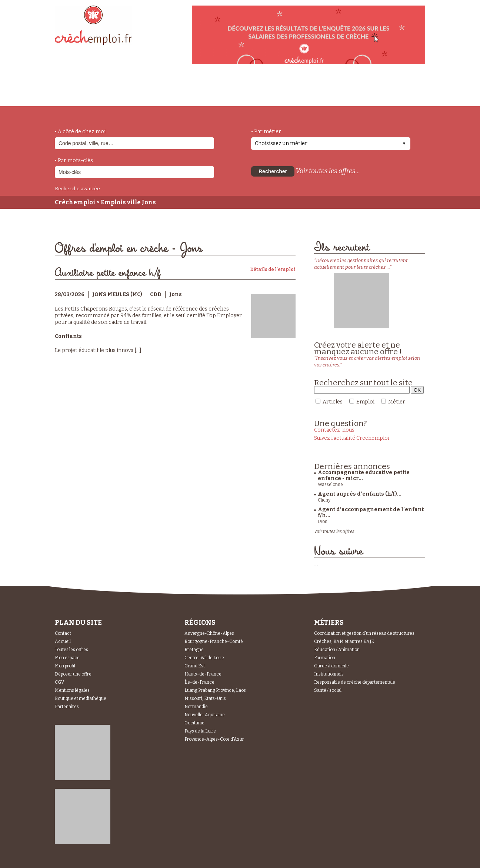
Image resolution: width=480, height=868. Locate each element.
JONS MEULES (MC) (117, 294)
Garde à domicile (331, 666)
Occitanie (194, 723)
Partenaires (67, 707)
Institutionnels (329, 674)
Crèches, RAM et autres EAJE (344, 641)
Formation (325, 658)
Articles (333, 402)
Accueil (63, 641)
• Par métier (266, 132)
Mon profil (65, 666)
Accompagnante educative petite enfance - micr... (364, 475)
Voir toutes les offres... (328, 171)
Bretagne (194, 650)
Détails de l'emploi (273, 269)
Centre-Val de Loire (204, 658)
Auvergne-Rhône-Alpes (209, 633)
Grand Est (195, 666)
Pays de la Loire (200, 731)
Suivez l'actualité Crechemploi (352, 438)
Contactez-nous (334, 430)
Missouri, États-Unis (205, 698)
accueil (75, 96)
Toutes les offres (71, 650)
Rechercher (273, 171)
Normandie (196, 707)
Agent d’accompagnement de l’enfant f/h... (371, 512)
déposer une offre (230, 90)
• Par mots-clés (74, 160)
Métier (397, 402)
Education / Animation (337, 650)
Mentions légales (72, 690)
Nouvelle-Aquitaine (205, 715)
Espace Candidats (307, 88)
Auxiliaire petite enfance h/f (108, 273)
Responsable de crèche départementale (355, 682)
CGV (59, 682)
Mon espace (67, 658)
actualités (164, 90)
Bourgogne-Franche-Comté (214, 641)
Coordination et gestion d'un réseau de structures (364, 633)
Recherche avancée (77, 189)
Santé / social (328, 690)
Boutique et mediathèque (81, 698)
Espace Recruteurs (387, 94)
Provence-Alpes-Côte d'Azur (214, 739)
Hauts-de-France (203, 674)
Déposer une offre (73, 674)
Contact (63, 633)
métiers (117, 93)
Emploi (365, 402)
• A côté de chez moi (80, 132)
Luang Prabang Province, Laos (215, 690)
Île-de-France (199, 682)
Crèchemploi (75, 202)
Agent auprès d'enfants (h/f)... (360, 494)
